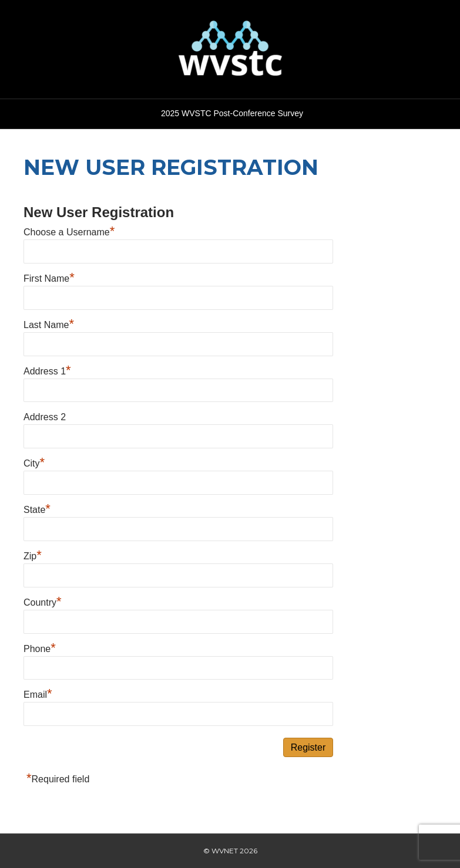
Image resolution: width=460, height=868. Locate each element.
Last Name (49, 325)
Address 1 (47, 371)
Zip (33, 556)
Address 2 (45, 417)
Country (43, 602)
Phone (40, 649)
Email (38, 695)
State (37, 510)
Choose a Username (69, 232)
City (34, 463)
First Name (49, 278)
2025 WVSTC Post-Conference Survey (232, 113)
